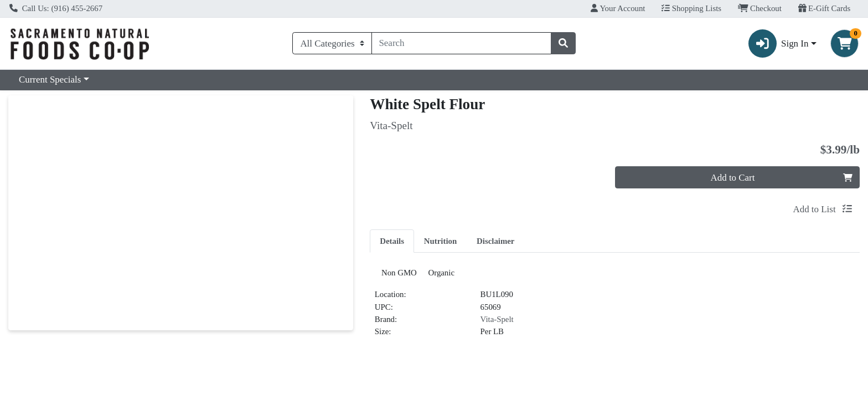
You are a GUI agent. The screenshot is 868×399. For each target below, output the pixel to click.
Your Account (618, 8)
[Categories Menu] (332, 43)
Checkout (760, 8)
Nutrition (440, 241)
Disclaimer (495, 241)
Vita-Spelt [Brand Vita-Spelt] (497, 324)
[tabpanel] (615, 309)
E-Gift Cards (825, 8)
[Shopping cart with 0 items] (844, 44)
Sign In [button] (779, 44)
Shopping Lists (691, 8)
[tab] (392, 241)
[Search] (462, 43)
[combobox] (462, 43)
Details (392, 241)
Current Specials (50, 80)
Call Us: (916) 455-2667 (56, 8)
